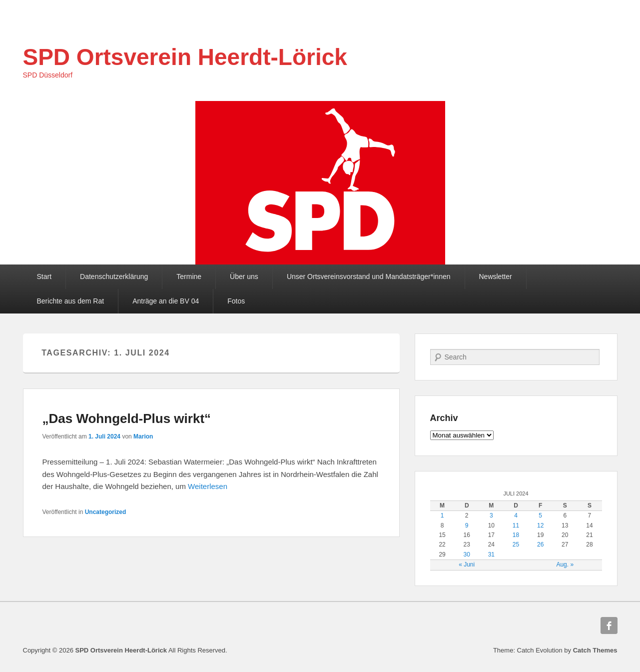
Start (44, 276)
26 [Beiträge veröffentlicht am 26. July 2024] (540, 544)
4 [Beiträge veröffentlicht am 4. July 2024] (516, 515)
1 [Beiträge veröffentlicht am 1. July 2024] (442, 515)
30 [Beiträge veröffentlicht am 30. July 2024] (467, 554)
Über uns (244, 276)
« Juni (467, 564)
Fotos (236, 301)
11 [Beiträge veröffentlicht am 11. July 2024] (516, 525)
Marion (143, 436)
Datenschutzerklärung (114, 276)
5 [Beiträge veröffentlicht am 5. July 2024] (540, 515)
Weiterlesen (208, 486)
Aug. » (565, 564)
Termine (189, 276)
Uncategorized (106, 512)
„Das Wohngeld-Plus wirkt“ (127, 418)
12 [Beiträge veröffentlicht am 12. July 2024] (540, 525)
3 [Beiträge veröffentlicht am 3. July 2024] (491, 515)
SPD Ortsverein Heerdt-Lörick (185, 57)
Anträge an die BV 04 (166, 301)
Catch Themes (595, 650)
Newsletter (496, 276)
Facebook (609, 625)
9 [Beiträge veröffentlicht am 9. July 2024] (467, 525)
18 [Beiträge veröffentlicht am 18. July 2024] (516, 535)
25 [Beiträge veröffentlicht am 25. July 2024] (516, 544)
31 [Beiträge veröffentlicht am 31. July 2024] (491, 554)
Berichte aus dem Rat (71, 301)
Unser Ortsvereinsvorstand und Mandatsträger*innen (369, 276)
